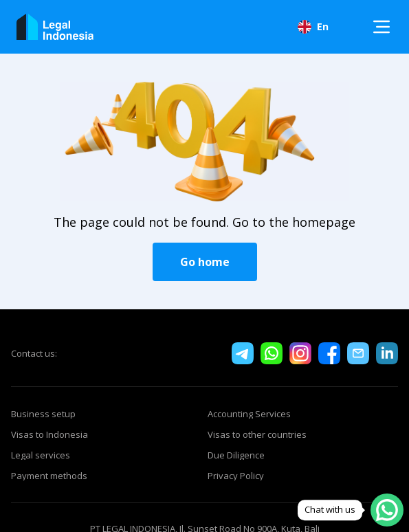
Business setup (43, 414)
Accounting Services (249, 414)
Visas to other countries (257, 434)
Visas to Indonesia (49, 434)
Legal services (41, 455)
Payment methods (49, 476)
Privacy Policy (236, 476)
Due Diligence (236, 455)
